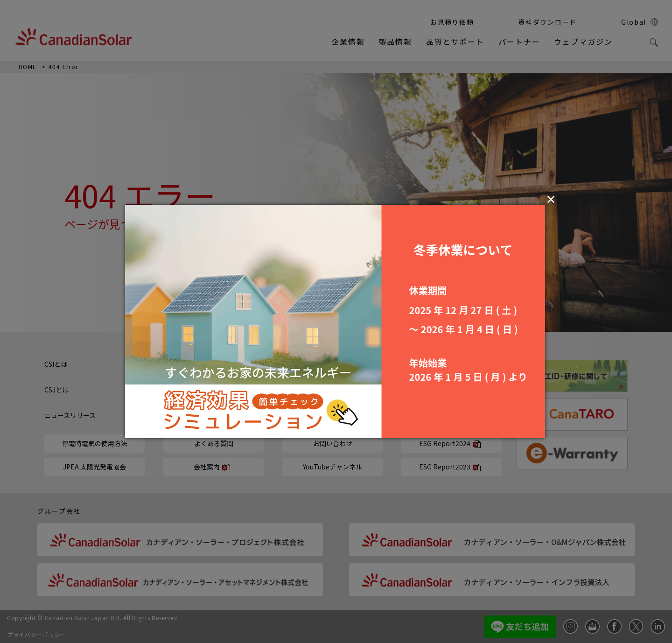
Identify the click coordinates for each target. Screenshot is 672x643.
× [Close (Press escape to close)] (551, 199)
